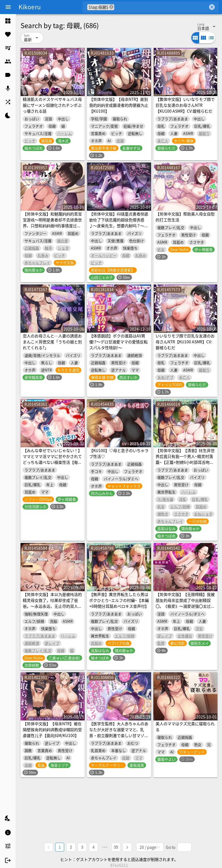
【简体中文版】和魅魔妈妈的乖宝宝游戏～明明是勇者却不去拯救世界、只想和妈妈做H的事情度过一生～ (52, 223)
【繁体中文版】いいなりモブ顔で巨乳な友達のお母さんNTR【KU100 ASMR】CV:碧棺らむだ (185, 105)
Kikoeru (30, 7)
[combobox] (161, 7)
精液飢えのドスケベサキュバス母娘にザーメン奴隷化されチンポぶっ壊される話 (52, 105)
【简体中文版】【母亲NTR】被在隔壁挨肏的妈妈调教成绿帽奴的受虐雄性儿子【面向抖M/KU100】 (52, 729)
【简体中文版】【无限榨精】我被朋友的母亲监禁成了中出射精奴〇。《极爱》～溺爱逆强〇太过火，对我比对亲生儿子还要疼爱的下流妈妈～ (185, 606)
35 (116, 847)
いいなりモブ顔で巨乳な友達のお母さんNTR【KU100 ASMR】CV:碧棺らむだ (185, 342)
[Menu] (8, 7)
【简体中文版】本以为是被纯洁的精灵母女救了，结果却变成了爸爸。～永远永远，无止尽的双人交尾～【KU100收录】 (52, 603)
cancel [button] (111, 7)
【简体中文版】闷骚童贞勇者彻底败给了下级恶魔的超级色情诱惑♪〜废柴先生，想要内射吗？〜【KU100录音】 (119, 223)
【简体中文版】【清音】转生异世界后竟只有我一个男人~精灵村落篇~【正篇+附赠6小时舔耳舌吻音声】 (185, 459)
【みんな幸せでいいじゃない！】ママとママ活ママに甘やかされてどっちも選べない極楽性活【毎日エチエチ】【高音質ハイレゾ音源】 (52, 462)
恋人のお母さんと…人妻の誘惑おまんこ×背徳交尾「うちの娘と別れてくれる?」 (52, 342)
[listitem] (8, 21)
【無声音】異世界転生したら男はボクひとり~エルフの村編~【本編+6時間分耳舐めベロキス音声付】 (119, 600)
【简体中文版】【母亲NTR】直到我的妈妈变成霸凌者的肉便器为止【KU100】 (119, 105)
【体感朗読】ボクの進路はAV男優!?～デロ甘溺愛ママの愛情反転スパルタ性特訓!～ (118, 342)
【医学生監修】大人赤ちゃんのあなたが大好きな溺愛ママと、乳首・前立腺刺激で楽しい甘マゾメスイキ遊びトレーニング (119, 732)
